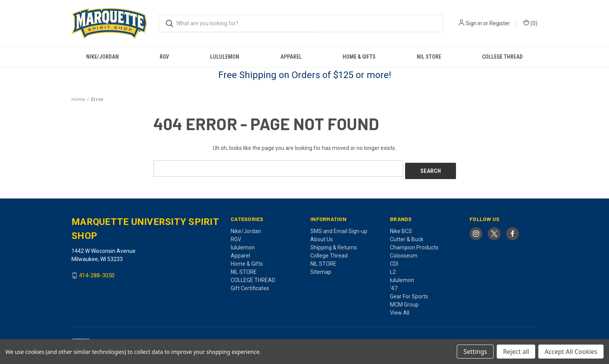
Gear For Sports (409, 294)
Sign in (474, 23)
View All (400, 310)
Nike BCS (401, 228)
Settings (475, 352)
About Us (322, 237)
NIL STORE (429, 57)
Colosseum (404, 253)
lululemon (225, 57)
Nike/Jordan (103, 57)
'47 (394, 286)
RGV (164, 57)
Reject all (516, 352)
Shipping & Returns (334, 245)
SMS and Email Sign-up (339, 228)
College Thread (329, 253)
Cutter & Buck (407, 237)
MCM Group (404, 302)
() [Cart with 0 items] (530, 23)
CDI (394, 261)
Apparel (291, 57)
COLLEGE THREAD (502, 57)
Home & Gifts (359, 57)
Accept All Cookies (571, 352)
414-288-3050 (97, 273)
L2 (393, 269)
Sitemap (321, 269)
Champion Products (414, 245)
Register (500, 23)
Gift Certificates (250, 286)
